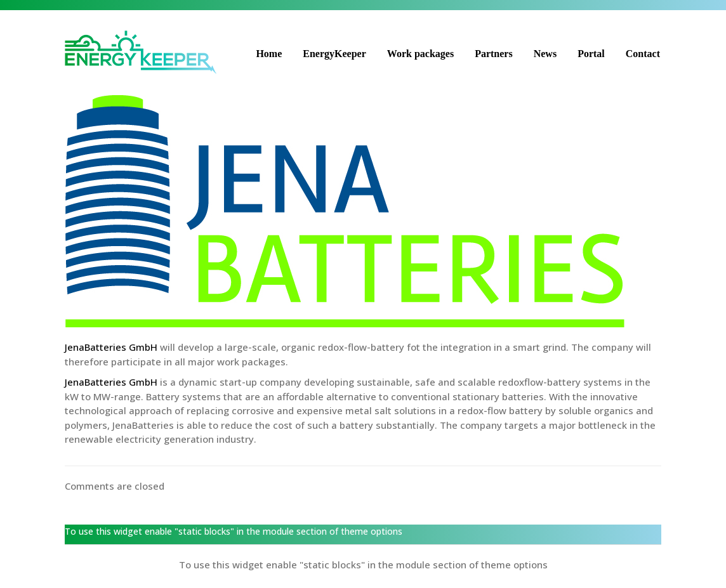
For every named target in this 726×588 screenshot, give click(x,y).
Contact (643, 54)
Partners (494, 54)
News (545, 54)
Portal (591, 54)
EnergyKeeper (334, 54)
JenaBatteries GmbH (111, 347)
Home (269, 54)
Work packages (420, 54)
